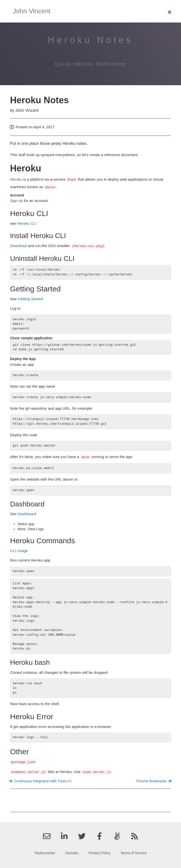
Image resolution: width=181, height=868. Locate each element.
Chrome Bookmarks (153, 781)
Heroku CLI (27, 223)
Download (18, 246)
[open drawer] (170, 13)
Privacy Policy (100, 853)
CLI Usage (19, 551)
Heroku (16, 179)
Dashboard (27, 514)
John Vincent (32, 11)
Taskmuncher (45, 853)
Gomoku (72, 853)
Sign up (16, 201)
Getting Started (31, 299)
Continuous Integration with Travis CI (41, 781)
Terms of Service (134, 853)
